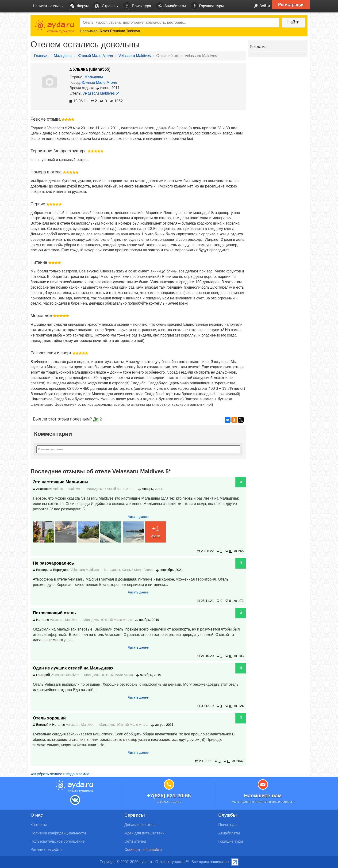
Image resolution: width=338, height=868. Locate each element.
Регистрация (291, 5)
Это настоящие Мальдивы (61, 482)
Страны (106, 6)
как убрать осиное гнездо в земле (60, 774)
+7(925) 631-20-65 (169, 796)
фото (156, 531)
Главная (41, 56)
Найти (293, 22)
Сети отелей (135, 841)
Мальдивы (63, 56)
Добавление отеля (140, 825)
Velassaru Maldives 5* (101, 93)
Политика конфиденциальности (58, 833)
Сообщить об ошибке (143, 850)
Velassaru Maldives (135, 56)
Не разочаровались (53, 563)
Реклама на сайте (46, 850)
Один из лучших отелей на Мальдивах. (74, 668)
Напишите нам (263, 796)
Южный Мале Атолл (95, 56)
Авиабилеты (171, 6)
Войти (260, 6)
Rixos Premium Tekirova (120, 31)
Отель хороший (49, 718)
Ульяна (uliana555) (90, 69)
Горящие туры (207, 6)
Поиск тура (137, 6)
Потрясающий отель (54, 613)
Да (96, 419)
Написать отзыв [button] (48, 6)
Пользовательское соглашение (58, 841)
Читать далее (138, 517)
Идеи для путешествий (144, 833)
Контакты (39, 825)
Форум (79, 6)
